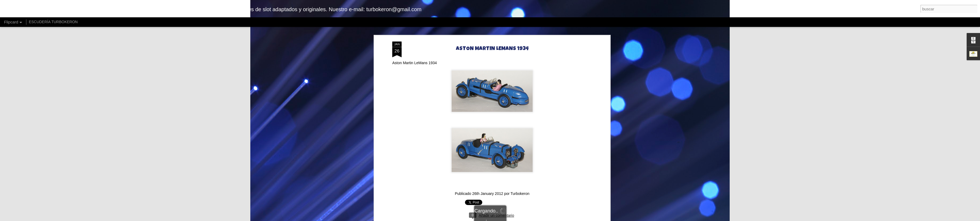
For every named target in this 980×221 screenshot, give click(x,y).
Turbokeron (520, 194)
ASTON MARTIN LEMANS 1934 (492, 49)
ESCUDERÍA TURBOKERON (53, 22)
